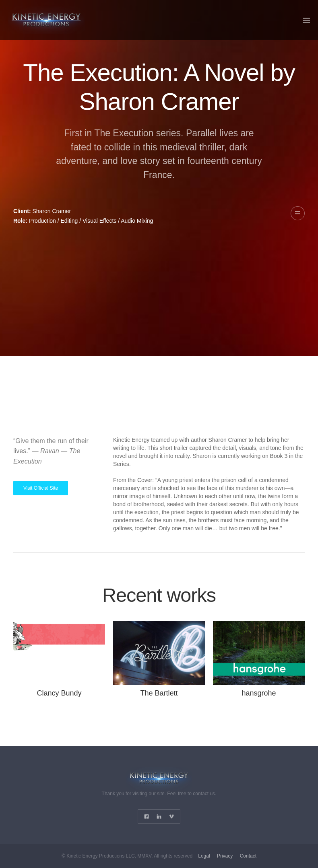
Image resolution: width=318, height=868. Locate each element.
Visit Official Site (41, 488)
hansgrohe (259, 693)
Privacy (225, 856)
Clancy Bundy (59, 693)
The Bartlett (159, 693)
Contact (248, 856)
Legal (204, 856)
